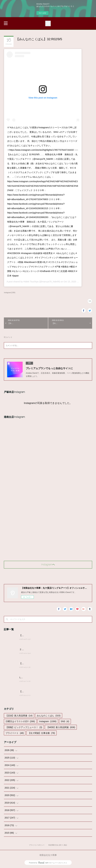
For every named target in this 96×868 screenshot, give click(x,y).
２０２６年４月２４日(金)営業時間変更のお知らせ (44, 649)
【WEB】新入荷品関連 (61, 727)
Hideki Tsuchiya (31, 282)
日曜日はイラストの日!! (20, 721)
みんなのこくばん (49, 716)
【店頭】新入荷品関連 (19, 716)
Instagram (48, 721)
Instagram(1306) (10, 293)
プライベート (15, 733)
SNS (65, 721)
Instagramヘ (48, 565)
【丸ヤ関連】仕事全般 (41, 733)
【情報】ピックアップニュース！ (24, 727)
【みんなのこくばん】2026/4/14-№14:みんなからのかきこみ (49, 691)
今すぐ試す (42, 13)
